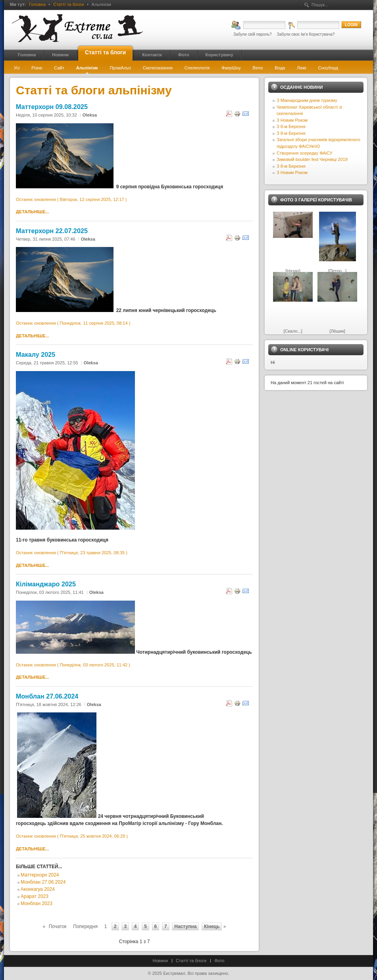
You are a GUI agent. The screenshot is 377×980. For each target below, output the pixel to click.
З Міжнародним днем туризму (307, 100)
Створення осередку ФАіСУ (305, 153)
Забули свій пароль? (253, 34)
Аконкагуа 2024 (38, 889)
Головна (37, 4)
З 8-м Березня (291, 126)
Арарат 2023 (35, 896)
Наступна (185, 926)
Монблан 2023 (37, 903)
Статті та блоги (68, 4)
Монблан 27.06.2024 (43, 882)
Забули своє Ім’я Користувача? (306, 34)
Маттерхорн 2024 (40, 875)
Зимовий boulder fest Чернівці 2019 (312, 159)
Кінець (212, 926)
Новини (160, 961)
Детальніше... (33, 212)
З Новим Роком (292, 120)
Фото (219, 961)
